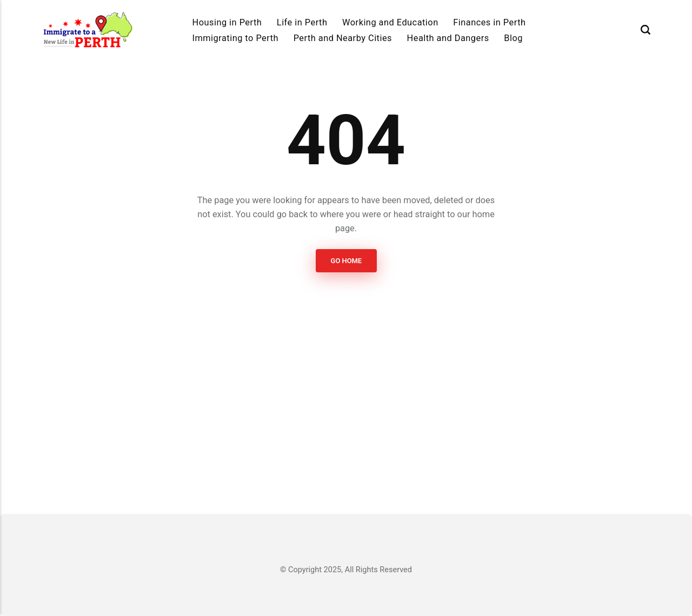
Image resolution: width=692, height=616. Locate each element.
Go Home (346, 261)
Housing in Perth (227, 22)
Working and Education (390, 22)
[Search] (646, 30)
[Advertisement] (346, 393)
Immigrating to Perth (236, 38)
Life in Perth (302, 22)
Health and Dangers (448, 38)
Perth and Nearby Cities (343, 38)
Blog (513, 38)
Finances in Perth (489, 22)
